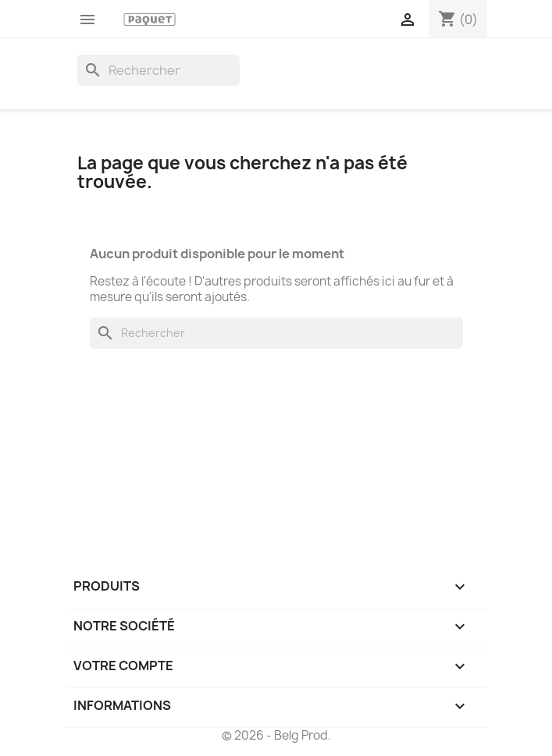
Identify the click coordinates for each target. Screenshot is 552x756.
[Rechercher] (158, 70)
